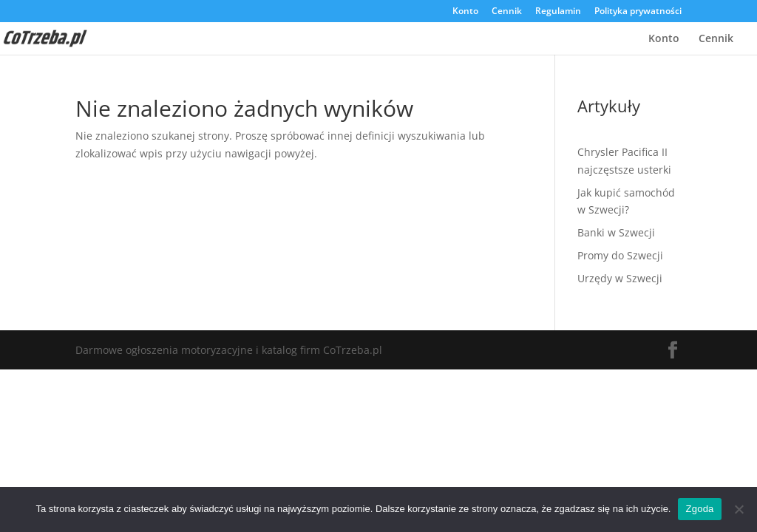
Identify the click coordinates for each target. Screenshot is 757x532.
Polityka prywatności (638, 12)
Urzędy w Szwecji (620, 278)
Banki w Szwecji (616, 232)
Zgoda (699, 509)
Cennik (507, 12)
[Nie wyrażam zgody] (739, 509)
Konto (465, 12)
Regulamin (558, 12)
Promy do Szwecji (620, 255)
